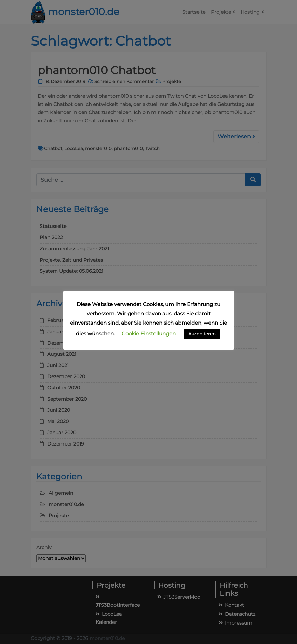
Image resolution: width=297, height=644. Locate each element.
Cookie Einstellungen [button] (149, 334)
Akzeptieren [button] (202, 334)
